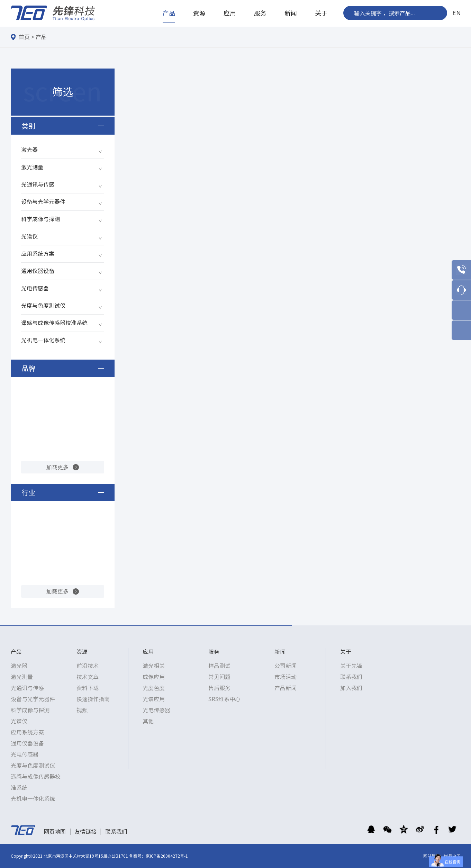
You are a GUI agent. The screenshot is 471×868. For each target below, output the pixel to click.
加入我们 (351, 688)
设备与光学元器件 (43, 202)
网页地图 (55, 832)
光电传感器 (35, 288)
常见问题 (219, 677)
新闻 (291, 13)
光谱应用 (154, 699)
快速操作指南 (93, 699)
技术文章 (88, 677)
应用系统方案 (38, 254)
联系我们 (351, 677)
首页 (24, 37)
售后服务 (219, 688)
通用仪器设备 (38, 271)
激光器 (29, 150)
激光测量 (32, 167)
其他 (148, 721)
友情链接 (85, 832)
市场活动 (286, 677)
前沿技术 (88, 666)
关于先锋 (351, 666)
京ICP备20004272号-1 (167, 856)
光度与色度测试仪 (43, 306)
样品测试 (219, 666)
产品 (169, 13)
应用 (230, 13)
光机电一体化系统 (43, 340)
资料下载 (88, 688)
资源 (199, 13)
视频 (82, 710)
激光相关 (154, 666)
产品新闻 (286, 688)
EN (456, 13)
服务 (260, 13)
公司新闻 (286, 666)
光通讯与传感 (38, 184)
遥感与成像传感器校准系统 (54, 323)
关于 (321, 13)
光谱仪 (29, 236)
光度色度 (154, 688)
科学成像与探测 (40, 219)
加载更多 (57, 467)
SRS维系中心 (224, 699)
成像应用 (154, 677)
